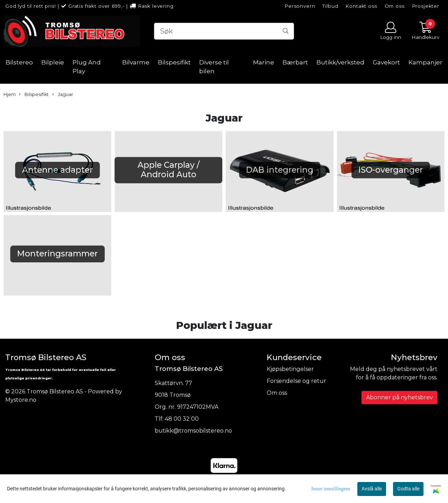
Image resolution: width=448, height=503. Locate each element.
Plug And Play (87, 67)
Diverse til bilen (214, 67)
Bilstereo (19, 62)
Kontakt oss (361, 6)
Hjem (10, 94)
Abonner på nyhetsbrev (400, 397)
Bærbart (295, 62)
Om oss (395, 6)
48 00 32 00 (182, 419)
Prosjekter (426, 6)
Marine (264, 62)
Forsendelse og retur (296, 381)
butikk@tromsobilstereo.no (193, 431)
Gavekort (386, 62)
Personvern (300, 6)
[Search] (224, 31)
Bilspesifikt (174, 62)
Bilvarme (136, 62)
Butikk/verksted (340, 62)
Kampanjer (425, 62)
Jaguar (63, 95)
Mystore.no (21, 400)
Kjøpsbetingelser (290, 369)
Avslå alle (372, 489)
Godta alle (408, 489)
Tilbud (330, 6)
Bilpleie (53, 62)
